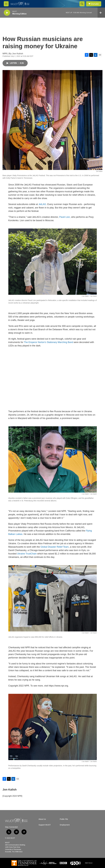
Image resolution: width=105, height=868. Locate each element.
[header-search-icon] (82, 4)
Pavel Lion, (65, 217)
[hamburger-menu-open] (6, 4)
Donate (95, 4)
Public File (64, 819)
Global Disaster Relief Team (55, 547)
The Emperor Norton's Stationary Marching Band (49, 342)
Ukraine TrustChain (27, 554)
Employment (65, 825)
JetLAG (42, 204)
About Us (42, 819)
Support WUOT (45, 825)
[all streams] (101, 13)
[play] (7, 13)
